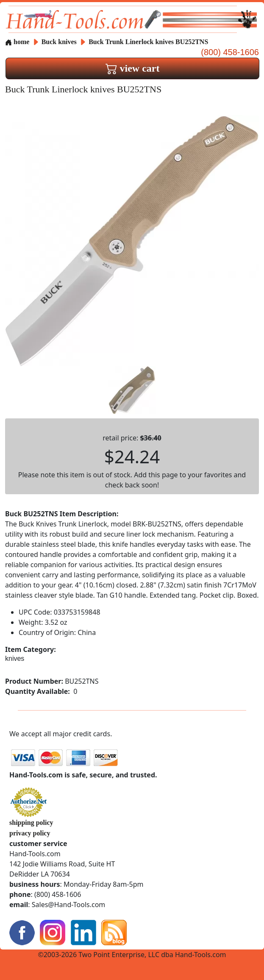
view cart (133, 68)
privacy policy (30, 833)
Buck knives (59, 42)
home (17, 42)
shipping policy (31, 823)
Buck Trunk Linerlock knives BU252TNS (148, 42)
